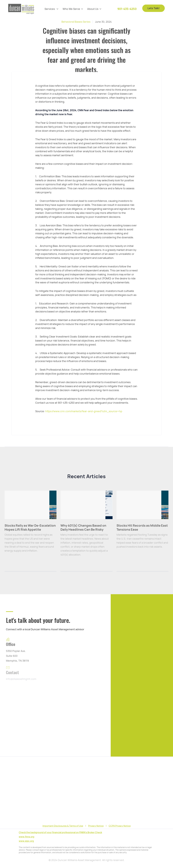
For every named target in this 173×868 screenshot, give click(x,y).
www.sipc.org (26, 841)
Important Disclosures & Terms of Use (63, 826)
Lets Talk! (154, 7)
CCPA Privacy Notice (120, 826)
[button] (51, 9)
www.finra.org (27, 837)
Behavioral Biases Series (76, 22)
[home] (21, 9)
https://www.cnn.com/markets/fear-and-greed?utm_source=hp (84, 411)
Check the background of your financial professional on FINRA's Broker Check (60, 832)
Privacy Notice (96, 826)
